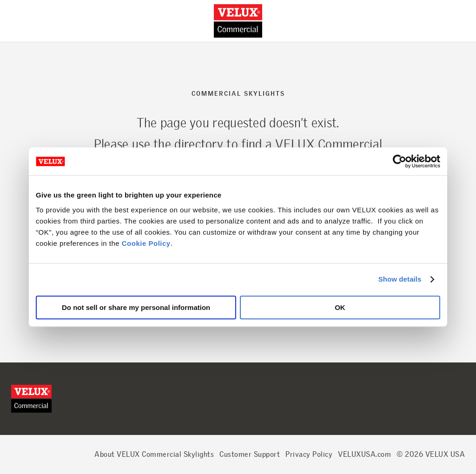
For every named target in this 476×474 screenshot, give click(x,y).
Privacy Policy (309, 454)
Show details (400, 279)
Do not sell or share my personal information (136, 307)
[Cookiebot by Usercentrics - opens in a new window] (400, 161)
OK (340, 307)
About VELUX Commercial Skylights (154, 454)
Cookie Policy (146, 243)
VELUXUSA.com (364, 454)
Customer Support (250, 454)
